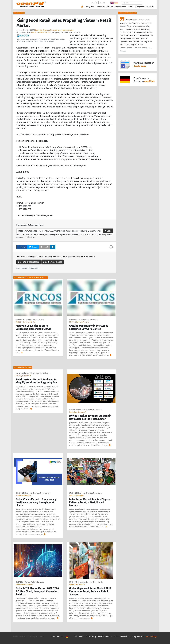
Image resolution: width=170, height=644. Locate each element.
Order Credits (121, 7)
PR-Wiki (94, 3)
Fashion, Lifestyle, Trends (35, 319)
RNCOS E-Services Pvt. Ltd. (41, 33)
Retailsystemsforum (23, 376)
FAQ (76, 637)
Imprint (103, 3)
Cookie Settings (151, 637)
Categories (89, 7)
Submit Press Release (105, 7)
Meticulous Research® (78, 412)
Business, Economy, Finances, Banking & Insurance (54, 30)
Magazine (140, 7)
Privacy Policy (91, 637)
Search (148, 3)
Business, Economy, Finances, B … (91, 409)
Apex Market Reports (77, 584)
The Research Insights (24, 584)
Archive (131, 7)
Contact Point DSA (120, 637)
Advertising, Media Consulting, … (37, 373)
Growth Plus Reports (24, 495)
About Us (150, 7)
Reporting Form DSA (136, 637)
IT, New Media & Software (88, 319)
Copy (108, 231)
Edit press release (53, 262)
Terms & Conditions (105, 637)
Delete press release (29, 262)
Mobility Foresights (76, 495)
